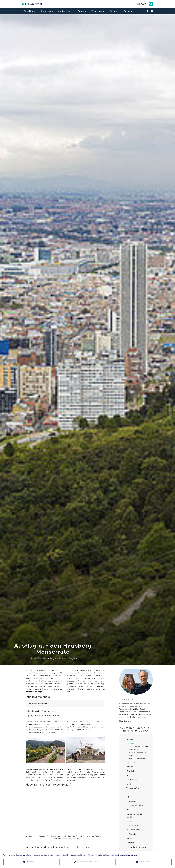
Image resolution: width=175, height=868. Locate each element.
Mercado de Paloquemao (138, 746)
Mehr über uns (125, 721)
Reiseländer (30, 11)
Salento (130, 821)
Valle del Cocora (133, 830)
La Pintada (131, 834)
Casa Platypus (133, 780)
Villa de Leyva (132, 771)
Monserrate (133, 743)
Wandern (81, 11)
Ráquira (130, 767)
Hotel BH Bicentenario (137, 758)
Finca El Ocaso (133, 826)
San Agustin (132, 801)
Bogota (130, 739)
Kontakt (142, 4)
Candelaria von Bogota (137, 752)
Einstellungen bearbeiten (87, 862)
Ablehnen (30, 862)
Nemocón (131, 762)
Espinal (130, 784)
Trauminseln (98, 11)
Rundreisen (47, 11)
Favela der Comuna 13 (136, 847)
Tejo (128, 775)
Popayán (130, 810)
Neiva (129, 792)
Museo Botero (134, 755)
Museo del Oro (134, 749)
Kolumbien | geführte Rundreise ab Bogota (134, 729)
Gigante (130, 797)
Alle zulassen (145, 862)
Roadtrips (129, 11)
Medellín (130, 838)
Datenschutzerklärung (128, 855)
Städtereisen (65, 11)
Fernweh (114, 11)
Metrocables (132, 843)
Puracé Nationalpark (136, 805)
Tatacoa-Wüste (133, 788)
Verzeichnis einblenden (38, 703)
